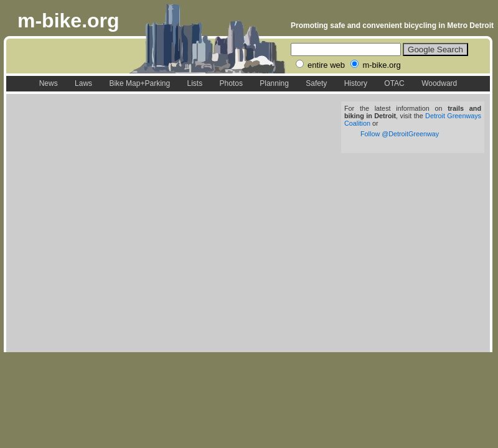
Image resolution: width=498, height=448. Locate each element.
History (356, 83)
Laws (83, 83)
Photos (231, 83)
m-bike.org (68, 21)
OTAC (394, 83)
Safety (316, 83)
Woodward (439, 83)
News (49, 83)
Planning (274, 83)
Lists (195, 83)
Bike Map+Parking (139, 83)
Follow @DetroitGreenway (400, 134)
